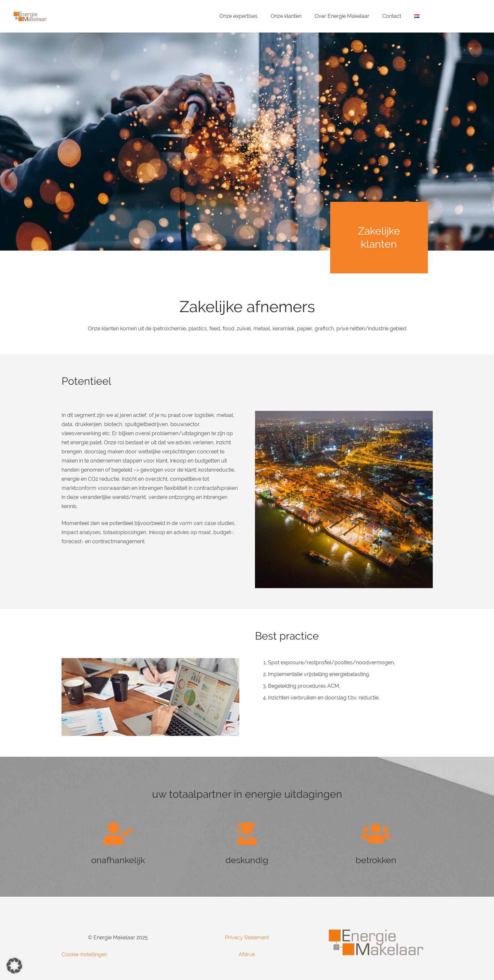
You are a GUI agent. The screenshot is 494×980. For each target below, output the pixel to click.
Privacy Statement (247, 938)
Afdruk (247, 954)
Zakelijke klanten (379, 237)
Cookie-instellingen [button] (84, 954)
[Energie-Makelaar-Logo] (30, 16)
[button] (14, 966)
